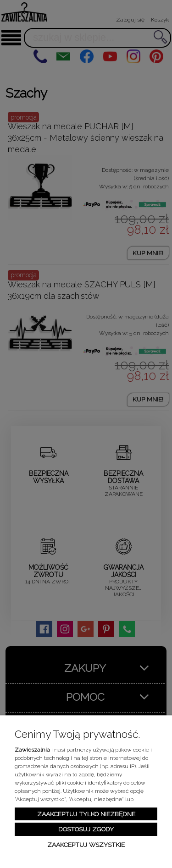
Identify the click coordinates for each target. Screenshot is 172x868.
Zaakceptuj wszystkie (86, 845)
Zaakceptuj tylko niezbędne (86, 814)
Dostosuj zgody (86, 829)
